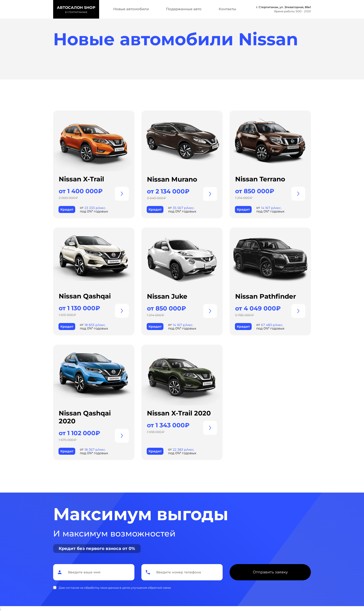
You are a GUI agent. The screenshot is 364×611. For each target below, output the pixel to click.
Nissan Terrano (260, 179)
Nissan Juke (167, 296)
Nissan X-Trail (81, 179)
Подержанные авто (184, 9)
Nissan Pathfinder (266, 296)
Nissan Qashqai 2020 (85, 417)
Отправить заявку (270, 572)
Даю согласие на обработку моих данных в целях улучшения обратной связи (115, 588)
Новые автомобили (131, 9)
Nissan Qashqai (85, 296)
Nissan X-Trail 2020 (179, 413)
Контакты (227, 9)
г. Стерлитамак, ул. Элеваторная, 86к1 (283, 7)
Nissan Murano (172, 179)
